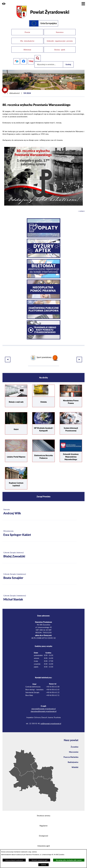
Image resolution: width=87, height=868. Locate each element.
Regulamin (44, 823)
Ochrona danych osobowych (14, 860)
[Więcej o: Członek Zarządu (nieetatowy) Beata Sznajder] (40, 573)
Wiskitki (75, 764)
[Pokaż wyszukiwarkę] (38, 55)
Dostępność (44, 833)
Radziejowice (73, 759)
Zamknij (43, 865)
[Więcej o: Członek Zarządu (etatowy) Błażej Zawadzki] (40, 552)
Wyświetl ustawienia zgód (39, 860)
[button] (4, 4)
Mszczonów (74, 749)
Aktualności (15, 90)
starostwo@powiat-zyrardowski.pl (43, 708)
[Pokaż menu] (83, 4)
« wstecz (81, 208)
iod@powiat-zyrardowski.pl (51, 720)
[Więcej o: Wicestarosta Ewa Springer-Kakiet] (40, 530)
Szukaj (68, 61)
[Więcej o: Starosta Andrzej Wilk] (40, 509)
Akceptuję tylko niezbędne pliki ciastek (69, 860)
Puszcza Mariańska (71, 754)
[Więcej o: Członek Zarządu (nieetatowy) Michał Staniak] (40, 595)
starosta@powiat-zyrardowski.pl (43, 706)
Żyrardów (75, 744)
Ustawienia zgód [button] (44, 843)
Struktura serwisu (44, 812)
